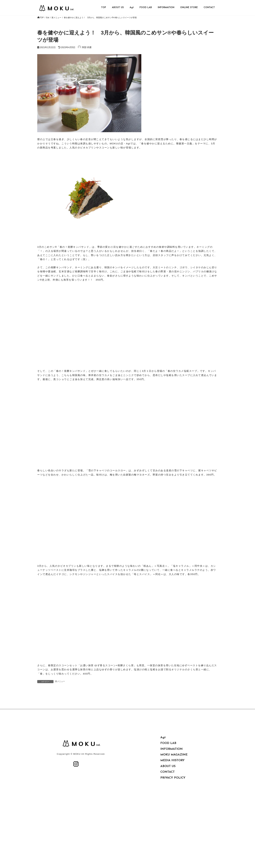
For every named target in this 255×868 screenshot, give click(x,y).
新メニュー (60, 681)
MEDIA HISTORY (172, 797)
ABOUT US (168, 803)
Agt (163, 774)
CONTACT (168, 809)
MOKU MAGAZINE (174, 792)
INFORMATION (171, 786)
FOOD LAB (168, 780)
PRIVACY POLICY (173, 815)
